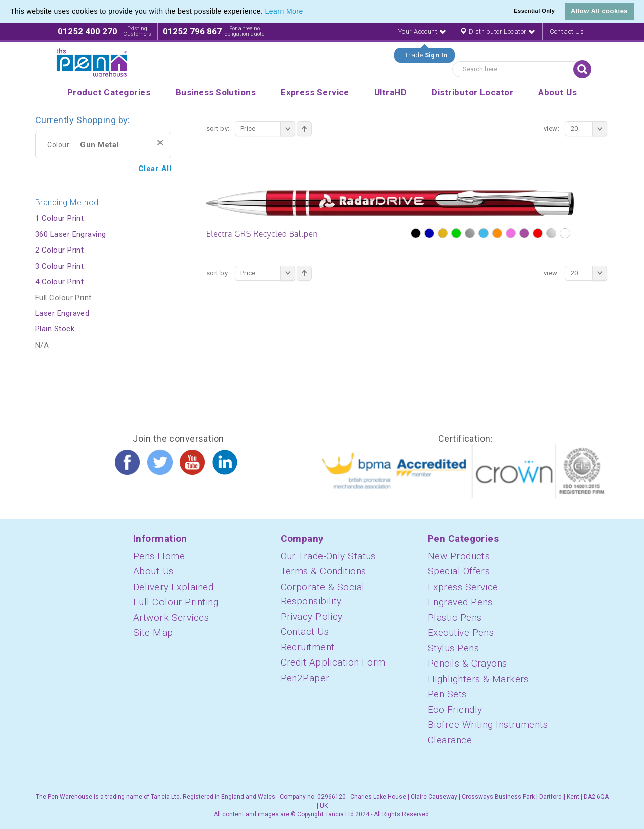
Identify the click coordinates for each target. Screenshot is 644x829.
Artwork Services (171, 617)
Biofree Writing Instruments (488, 725)
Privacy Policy (312, 616)
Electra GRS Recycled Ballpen (262, 234)
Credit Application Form (333, 662)
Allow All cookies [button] (599, 11)
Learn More (284, 11)
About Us (153, 571)
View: (552, 129)
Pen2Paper (305, 678)
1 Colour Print (59, 218)
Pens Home (159, 556)
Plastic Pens (455, 617)
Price (268, 129)
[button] (307, 12)
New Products (459, 556)
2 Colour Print (59, 250)
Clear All (155, 169)
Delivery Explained (173, 587)
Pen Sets (447, 694)
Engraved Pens (460, 602)
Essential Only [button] (534, 11)
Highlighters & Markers (478, 679)
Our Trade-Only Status (328, 556)
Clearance (450, 740)
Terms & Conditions (324, 571)
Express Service (463, 587)
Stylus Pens (453, 648)
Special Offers (459, 571)
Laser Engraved (62, 313)
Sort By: (218, 129)
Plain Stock (55, 329)
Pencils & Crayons (467, 663)
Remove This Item (160, 143)
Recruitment (308, 647)
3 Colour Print (59, 266)
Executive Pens (461, 633)
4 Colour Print (59, 282)
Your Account (422, 31)
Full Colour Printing (176, 602)
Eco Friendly (455, 710)
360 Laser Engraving (71, 234)
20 (589, 129)
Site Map (153, 633)
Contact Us (567, 31)
